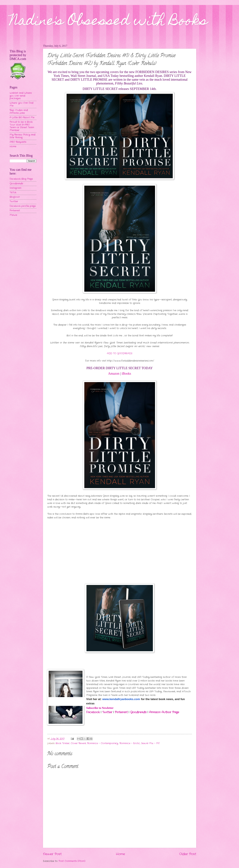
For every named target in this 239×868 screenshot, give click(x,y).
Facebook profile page (23, 206)
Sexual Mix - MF (150, 743)
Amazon (114, 373)
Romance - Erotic (130, 743)
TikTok (13, 193)
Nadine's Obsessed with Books (109, 22)
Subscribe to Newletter (100, 708)
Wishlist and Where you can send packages (21, 96)
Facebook (93, 712)
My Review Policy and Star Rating (22, 136)
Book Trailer (63, 743)
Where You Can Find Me (21, 104)
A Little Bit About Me (22, 118)
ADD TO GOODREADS (120, 354)
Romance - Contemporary (103, 743)
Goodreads (139, 712)
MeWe (13, 215)
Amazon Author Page (164, 712)
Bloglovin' (15, 197)
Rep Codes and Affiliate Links (19, 112)
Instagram (15, 188)
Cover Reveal (78, 743)
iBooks (126, 373)
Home (120, 854)
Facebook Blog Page (21, 179)
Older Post (188, 854)
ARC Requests (18, 142)
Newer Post (52, 854)
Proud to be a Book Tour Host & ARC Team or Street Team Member (22, 126)
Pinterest (121, 712)
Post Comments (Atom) (72, 861)
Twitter (107, 712)
